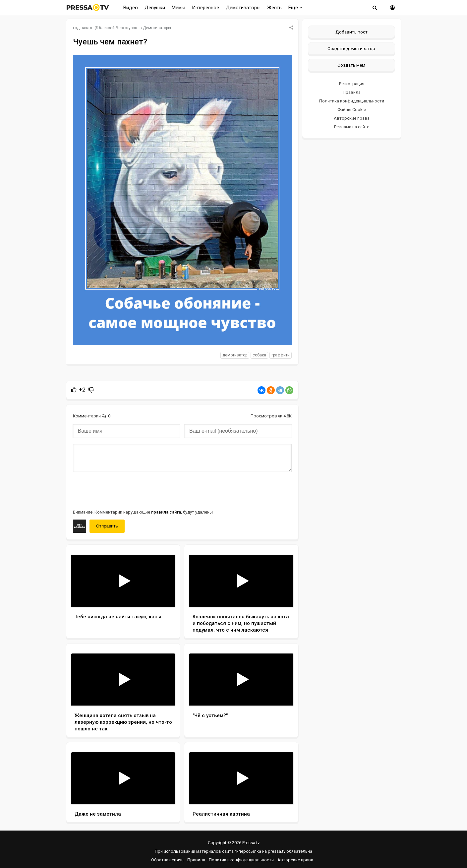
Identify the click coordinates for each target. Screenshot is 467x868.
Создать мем (351, 65)
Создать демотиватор (351, 48)
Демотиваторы (243, 8)
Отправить (107, 526)
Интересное (205, 8)
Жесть (274, 8)
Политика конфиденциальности (352, 101)
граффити (281, 355)
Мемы (178, 8)
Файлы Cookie (352, 110)
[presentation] (123, 490)
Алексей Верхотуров (118, 28)
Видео (131, 8)
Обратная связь (167, 860)
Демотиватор (235, 355)
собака (259, 355)
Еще (295, 8)
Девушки (155, 8)
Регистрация (352, 84)
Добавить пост (351, 32)
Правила (352, 92)
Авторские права (352, 118)
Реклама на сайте (352, 127)
